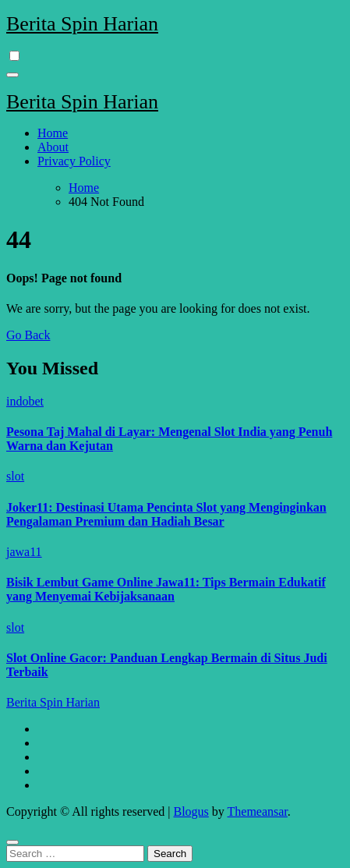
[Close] (12, 842)
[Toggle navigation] (12, 75)
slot (15, 476)
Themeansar (258, 811)
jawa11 (24, 552)
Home (53, 133)
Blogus (191, 811)
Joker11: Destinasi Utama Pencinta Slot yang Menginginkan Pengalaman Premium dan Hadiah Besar (166, 514)
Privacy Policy (74, 161)
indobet (25, 401)
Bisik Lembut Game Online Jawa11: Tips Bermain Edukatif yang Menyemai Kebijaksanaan (166, 589)
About (53, 147)
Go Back (28, 335)
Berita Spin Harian (82, 24)
